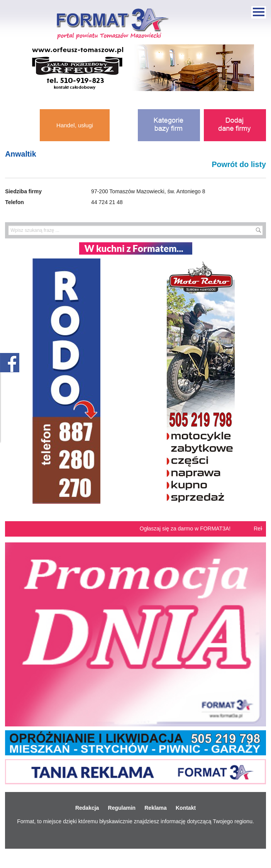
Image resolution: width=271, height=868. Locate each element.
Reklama (156, 808)
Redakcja (87, 808)
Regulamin (122, 808)
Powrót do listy (239, 164)
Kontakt (186, 808)
